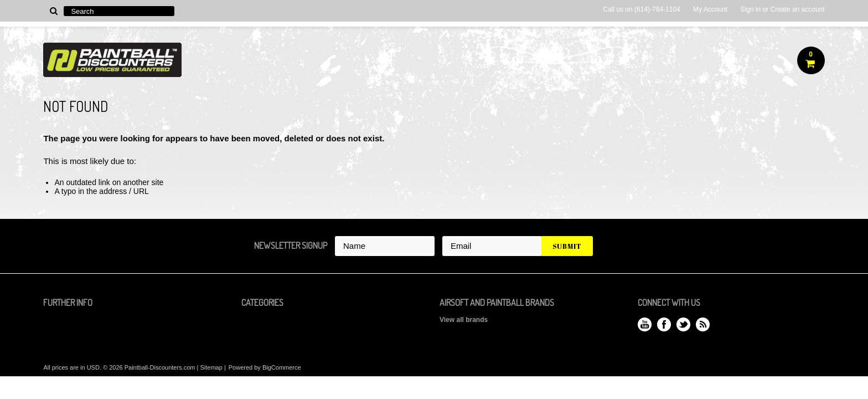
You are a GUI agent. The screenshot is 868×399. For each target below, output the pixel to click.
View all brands (464, 320)
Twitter (683, 324)
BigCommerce (282, 367)
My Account (710, 9)
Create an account (798, 9)
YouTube (645, 324)
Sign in (750, 9)
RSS (703, 324)
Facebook (664, 324)
